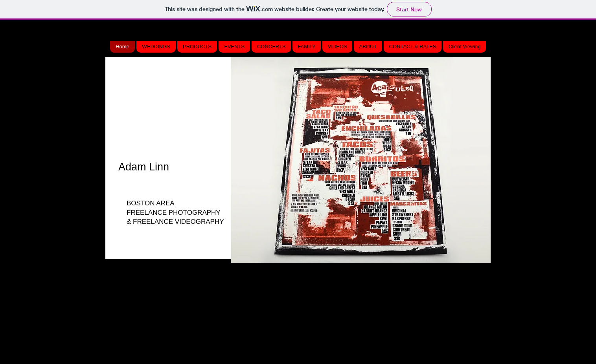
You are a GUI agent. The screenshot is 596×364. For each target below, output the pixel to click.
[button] (361, 160)
